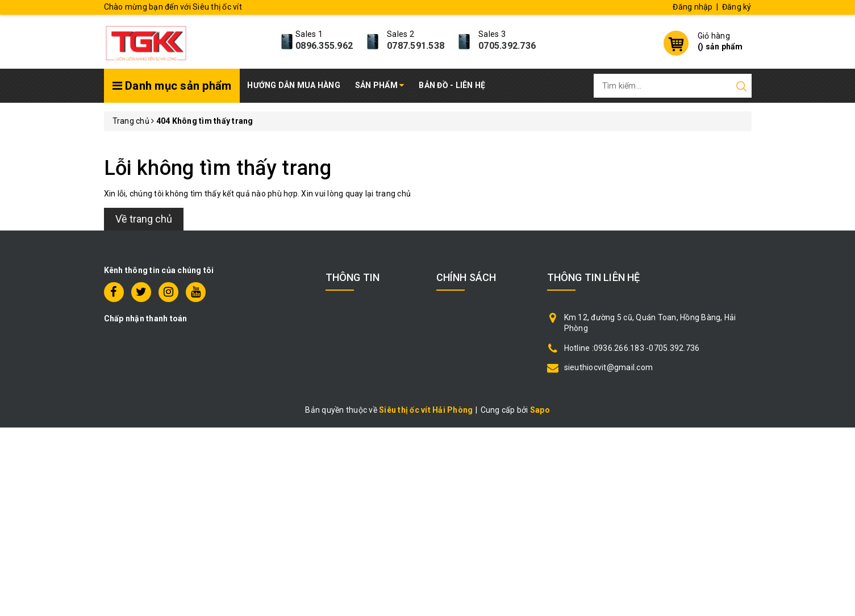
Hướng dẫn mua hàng (294, 85)
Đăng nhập (693, 7)
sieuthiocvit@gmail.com (609, 367)
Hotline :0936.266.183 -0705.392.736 (632, 348)
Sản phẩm (380, 85)
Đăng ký (737, 7)
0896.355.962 (324, 46)
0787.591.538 (416, 46)
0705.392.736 (507, 46)
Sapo (540, 410)
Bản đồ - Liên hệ (452, 85)
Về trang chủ (144, 219)
